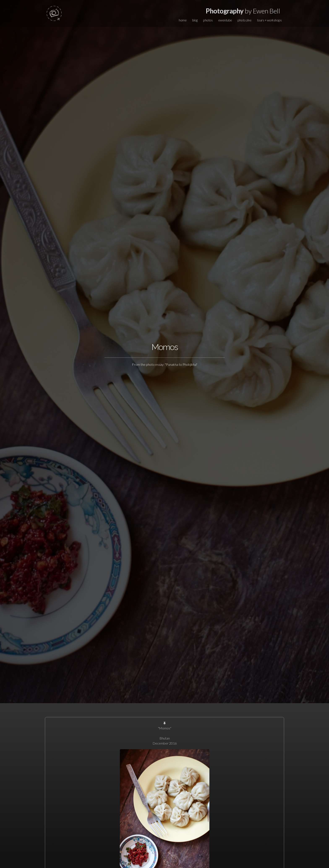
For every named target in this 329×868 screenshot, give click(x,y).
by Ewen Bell (243, 11)
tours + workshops (269, 20)
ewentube (225, 20)
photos (208, 20)
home (183, 20)
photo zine (244, 20)
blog (195, 20)
